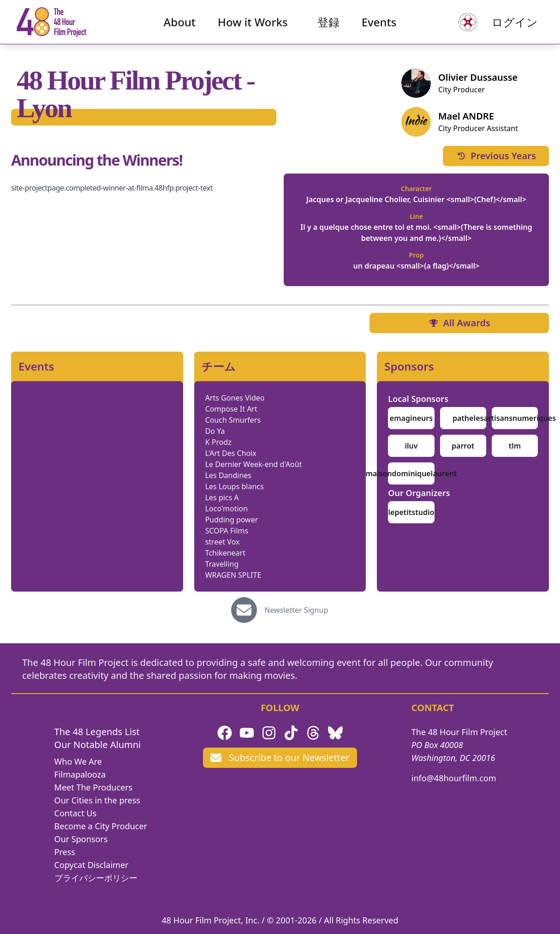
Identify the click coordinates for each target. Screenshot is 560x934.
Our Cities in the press (97, 800)
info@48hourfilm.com (454, 778)
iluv (411, 446)
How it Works (253, 26)
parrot (463, 446)
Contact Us (76, 813)
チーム (219, 366)
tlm (515, 446)
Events (379, 26)
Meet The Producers (94, 787)
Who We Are (78, 761)
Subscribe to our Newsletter (280, 757)
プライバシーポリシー (96, 878)
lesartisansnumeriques (515, 418)
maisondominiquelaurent (411, 473)
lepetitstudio (411, 512)
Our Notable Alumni (98, 745)
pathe (463, 418)
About (180, 26)
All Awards (459, 323)
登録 (328, 26)
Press (65, 852)
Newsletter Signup (296, 610)
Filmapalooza (80, 774)
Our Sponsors (81, 839)
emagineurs (411, 418)
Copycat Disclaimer (92, 865)
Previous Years (496, 156)
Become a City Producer (101, 826)
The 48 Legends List (97, 732)
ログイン (507, 26)
